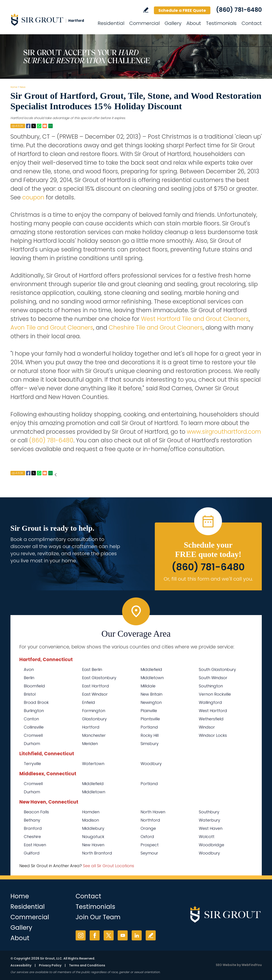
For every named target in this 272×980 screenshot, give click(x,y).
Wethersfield (211, 719)
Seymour (149, 853)
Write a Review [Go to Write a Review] (146, 10)
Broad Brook (36, 702)
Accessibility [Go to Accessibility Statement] (21, 965)
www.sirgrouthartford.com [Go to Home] (224, 432)
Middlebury (93, 828)
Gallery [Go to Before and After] (173, 23)
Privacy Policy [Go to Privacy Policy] (50, 965)
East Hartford (96, 686)
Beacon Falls (36, 812)
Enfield (89, 702)
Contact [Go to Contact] (252, 23)
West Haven (211, 828)
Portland (149, 727)
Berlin (29, 678)
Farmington (94, 711)
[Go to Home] (50, 20)
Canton (31, 719)
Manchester (94, 735)
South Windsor (213, 678)
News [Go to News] (22, 87)
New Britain (151, 694)
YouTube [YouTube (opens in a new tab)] (123, 935)
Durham (32, 744)
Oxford (147, 837)
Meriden (90, 744)
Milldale (148, 686)
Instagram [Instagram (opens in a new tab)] (81, 935)
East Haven (35, 845)
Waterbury (210, 820)
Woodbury (151, 764)
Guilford (32, 853)
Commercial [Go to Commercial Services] (144, 23)
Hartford (91, 727)
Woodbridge (212, 845)
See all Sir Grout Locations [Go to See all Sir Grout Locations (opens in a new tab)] (109, 866)
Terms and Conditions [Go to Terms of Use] (87, 965)
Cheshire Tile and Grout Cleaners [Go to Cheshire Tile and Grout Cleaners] (156, 328)
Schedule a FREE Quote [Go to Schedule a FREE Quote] (182, 10)
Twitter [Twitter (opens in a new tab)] (109, 935)
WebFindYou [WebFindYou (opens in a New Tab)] (252, 965)
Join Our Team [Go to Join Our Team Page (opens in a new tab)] (98, 917)
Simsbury (150, 744)
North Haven (153, 812)
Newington (151, 702)
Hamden (91, 812)
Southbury (209, 812)
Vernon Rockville (215, 694)
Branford (33, 828)
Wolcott (207, 837)
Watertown (93, 764)
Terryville (32, 764)
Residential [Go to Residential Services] (111, 23)
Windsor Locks (213, 735)
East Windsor (95, 694)
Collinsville (34, 727)
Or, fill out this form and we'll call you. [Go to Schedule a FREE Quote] (208, 579)
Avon (29, 669)
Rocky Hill (150, 735)
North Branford (97, 853)
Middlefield (151, 669)
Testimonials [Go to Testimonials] (221, 23)
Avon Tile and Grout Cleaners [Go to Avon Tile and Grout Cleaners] (52, 328)
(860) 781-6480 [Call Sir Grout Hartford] (239, 10)
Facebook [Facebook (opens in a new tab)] (95, 935)
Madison (91, 820)
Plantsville (150, 719)
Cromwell (33, 735)
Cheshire (32, 837)
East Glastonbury (99, 678)
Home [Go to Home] (14, 87)
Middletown (152, 678)
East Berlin (92, 669)
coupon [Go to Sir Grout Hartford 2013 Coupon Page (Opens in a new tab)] (33, 197)
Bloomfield (34, 686)
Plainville (149, 711)
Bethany (32, 820)
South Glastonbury (217, 669)
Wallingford (210, 702)
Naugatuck (93, 837)
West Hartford (213, 711)
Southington (211, 686)
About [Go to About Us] (194, 23)
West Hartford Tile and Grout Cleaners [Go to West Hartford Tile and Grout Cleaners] (195, 319)
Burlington (34, 711)
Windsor (207, 727)
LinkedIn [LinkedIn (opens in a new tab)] (137, 935)
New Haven (93, 845)
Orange (148, 828)
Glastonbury (94, 719)
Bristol (30, 694)
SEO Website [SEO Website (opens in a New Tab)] (226, 965)
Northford (150, 820)
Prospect (150, 845)
